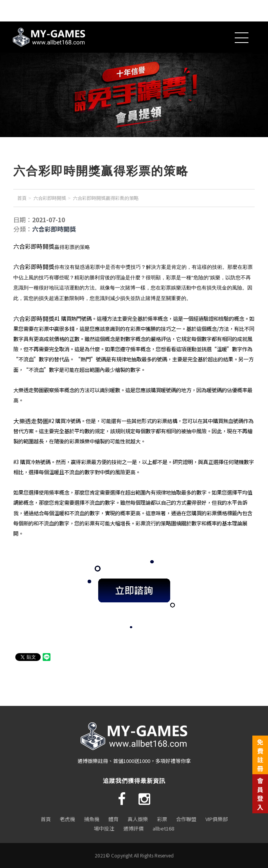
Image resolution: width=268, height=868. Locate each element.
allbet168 (163, 828)
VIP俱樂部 (217, 819)
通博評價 (133, 828)
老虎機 (67, 819)
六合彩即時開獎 (50, 198)
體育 (113, 819)
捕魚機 (92, 819)
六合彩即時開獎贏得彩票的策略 (106, 198)
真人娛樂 (138, 819)
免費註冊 (260, 755)
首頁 (22, 198)
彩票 (162, 819)
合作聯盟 (186, 819)
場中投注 (104, 828)
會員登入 (260, 794)
